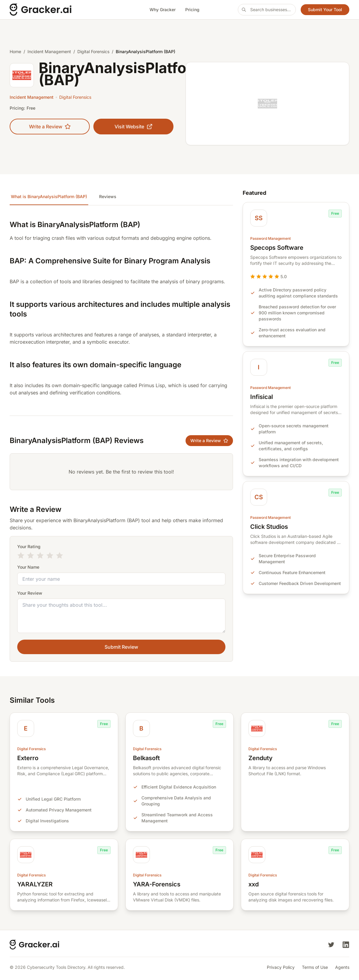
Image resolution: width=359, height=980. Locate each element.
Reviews (108, 196)
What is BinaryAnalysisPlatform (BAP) (49, 196)
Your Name (28, 567)
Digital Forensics (93, 51)
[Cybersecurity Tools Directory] (60, 10)
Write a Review (50, 127)
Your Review (30, 593)
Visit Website (134, 127)
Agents (342, 967)
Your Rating (29, 546)
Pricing (192, 10)
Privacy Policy (281, 967)
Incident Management (49, 51)
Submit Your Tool (325, 10)
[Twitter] (331, 945)
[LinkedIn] (346, 945)
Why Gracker (163, 10)
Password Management (270, 238)
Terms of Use (315, 967)
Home (15, 51)
